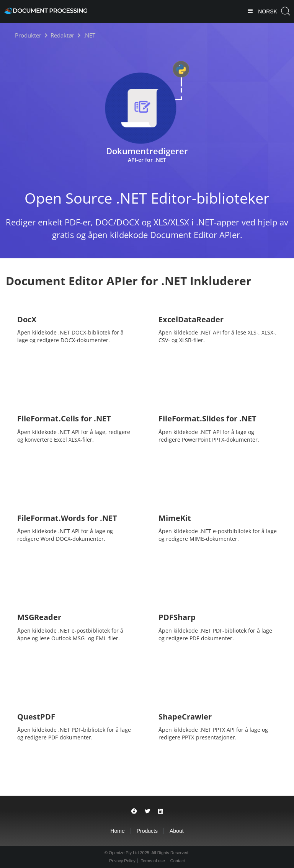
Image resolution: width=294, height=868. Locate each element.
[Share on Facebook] (134, 811)
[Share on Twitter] (148, 811)
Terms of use (153, 861)
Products (147, 831)
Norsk (267, 11)
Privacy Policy (122, 861)
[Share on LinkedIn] (161, 811)
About (177, 831)
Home (117, 831)
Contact (178, 861)
